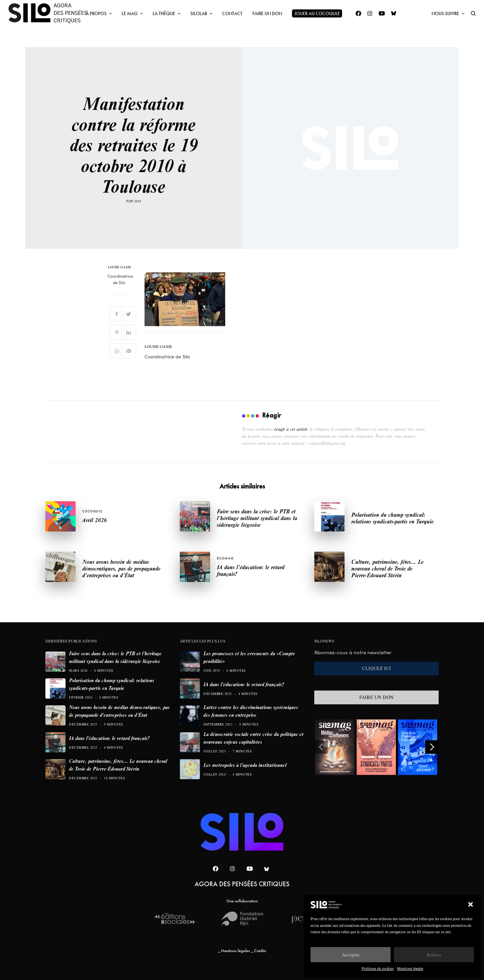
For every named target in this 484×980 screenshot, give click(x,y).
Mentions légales (410, 968)
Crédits (260, 951)
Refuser (434, 955)
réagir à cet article (291, 429)
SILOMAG (225, 558)
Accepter (351, 955)
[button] (471, 904)
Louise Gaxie (119, 267)
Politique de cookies (378, 968)
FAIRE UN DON (376, 697)
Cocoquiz (92, 511)
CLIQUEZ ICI (376, 668)
